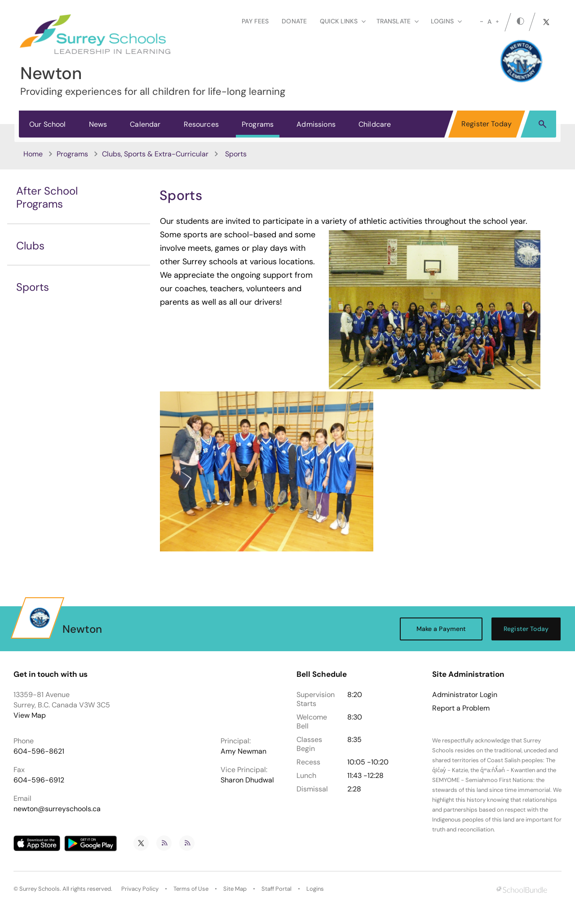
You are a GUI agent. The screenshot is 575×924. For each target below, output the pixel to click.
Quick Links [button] (343, 21)
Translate (398, 21)
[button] (542, 124)
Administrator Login (465, 695)
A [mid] (489, 22)
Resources (201, 124)
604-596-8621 (39, 751)
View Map (30, 715)
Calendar (145, 124)
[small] (482, 22)
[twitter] (546, 22)
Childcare (375, 124)
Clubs (30, 246)
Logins (315, 889)
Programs (258, 124)
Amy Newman (243, 751)
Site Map (235, 889)
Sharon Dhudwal (247, 780)
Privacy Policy (140, 889)
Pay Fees (255, 21)
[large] (497, 22)
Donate (294, 21)
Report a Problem (461, 708)
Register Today (487, 124)
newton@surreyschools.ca (57, 809)
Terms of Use (191, 889)
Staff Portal (276, 889)
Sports (33, 287)
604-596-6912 (39, 780)
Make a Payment (441, 629)
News (98, 124)
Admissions (316, 124)
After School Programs (47, 197)
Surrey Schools (40, 889)
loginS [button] (446, 21)
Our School (48, 124)
